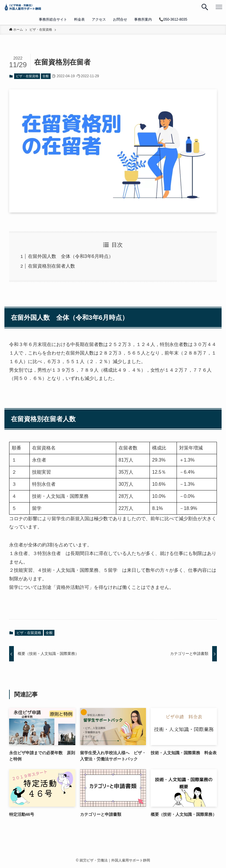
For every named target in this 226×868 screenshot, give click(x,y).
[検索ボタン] (205, 7)
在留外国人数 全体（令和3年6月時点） (71, 256)
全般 (46, 76)
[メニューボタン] (219, 7)
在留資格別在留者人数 (51, 266)
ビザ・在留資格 (27, 76)
